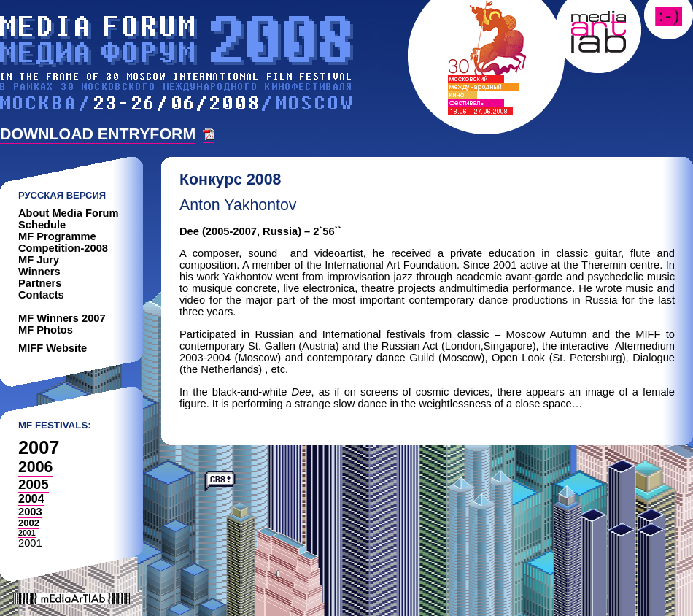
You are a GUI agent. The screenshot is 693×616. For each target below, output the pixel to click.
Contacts (41, 295)
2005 (34, 484)
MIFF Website (53, 348)
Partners (40, 283)
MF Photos (46, 330)
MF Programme (57, 236)
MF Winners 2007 (62, 318)
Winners (39, 272)
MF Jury (39, 260)
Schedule (42, 225)
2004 (31, 499)
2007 (39, 447)
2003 (30, 512)
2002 (29, 523)
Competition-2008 (63, 248)
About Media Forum (69, 213)
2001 (27, 533)
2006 (35, 467)
